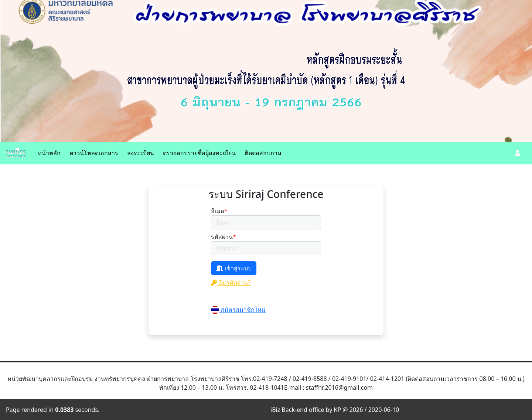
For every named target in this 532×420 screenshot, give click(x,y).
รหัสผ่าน (224, 237)
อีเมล (219, 211)
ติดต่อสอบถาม (263, 153)
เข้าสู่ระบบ (234, 268)
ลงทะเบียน (141, 153)
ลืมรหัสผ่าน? (231, 283)
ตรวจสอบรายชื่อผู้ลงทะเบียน (199, 153)
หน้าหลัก (49, 153)
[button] (518, 153)
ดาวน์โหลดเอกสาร (94, 153)
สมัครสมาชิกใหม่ (238, 310)
